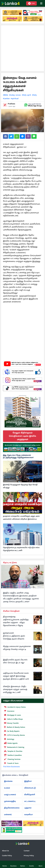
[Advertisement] (22, 48)
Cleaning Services (12, 759)
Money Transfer (11, 723)
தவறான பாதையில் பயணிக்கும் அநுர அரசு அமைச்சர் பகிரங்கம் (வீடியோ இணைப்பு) (21, 518)
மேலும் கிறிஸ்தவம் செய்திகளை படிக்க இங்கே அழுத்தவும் (22, 436)
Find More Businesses (11, 767)
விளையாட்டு (30, 788)
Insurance (9, 711)
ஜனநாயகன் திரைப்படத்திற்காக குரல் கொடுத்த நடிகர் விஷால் (14, 636)
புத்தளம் (28, 808)
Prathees (11, 104)
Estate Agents (10, 743)
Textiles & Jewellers (12, 755)
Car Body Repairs (11, 731)
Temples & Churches (13, 751)
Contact (27, 851)
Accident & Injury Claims (14, 707)
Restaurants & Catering (14, 747)
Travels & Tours (11, 763)
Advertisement (23, 396)
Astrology (9, 739)
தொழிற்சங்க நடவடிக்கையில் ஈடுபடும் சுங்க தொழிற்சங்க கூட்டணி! (21, 549)
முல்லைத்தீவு (10, 801)
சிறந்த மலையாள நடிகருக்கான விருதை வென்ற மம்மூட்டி (17, 648)
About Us (5, 851)
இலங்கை (8, 781)
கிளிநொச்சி (30, 795)
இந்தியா (28, 781)
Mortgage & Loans (12, 715)
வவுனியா (28, 815)
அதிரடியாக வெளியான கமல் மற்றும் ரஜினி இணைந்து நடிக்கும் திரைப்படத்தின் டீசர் (16, 676)
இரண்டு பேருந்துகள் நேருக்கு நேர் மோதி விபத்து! (20, 486)
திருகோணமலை (12, 808)
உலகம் (7, 788)
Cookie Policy (7, 856)
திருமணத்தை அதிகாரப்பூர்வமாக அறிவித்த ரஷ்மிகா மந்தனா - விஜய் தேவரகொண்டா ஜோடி (16, 621)
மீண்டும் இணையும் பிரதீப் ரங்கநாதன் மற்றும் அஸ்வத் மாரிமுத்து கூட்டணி (15, 689)
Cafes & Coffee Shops (13, 719)
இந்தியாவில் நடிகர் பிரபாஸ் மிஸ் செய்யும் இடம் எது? (15, 661)
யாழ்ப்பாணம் (10, 795)
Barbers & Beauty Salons (14, 727)
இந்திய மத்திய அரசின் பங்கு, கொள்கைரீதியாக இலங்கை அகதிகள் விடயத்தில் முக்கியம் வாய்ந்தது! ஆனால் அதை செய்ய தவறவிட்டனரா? (21, 597)
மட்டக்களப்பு (30, 801)
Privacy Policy (29, 856)
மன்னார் (8, 815)
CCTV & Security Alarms (14, 735)
